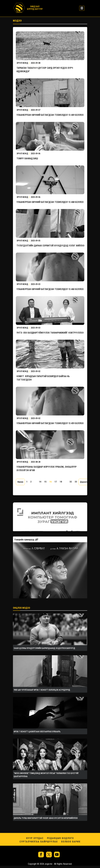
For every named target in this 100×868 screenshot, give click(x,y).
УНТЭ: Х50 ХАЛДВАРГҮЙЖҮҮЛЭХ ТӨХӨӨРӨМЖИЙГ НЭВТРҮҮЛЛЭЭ (50, 333)
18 (61, 482)
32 (71, 482)
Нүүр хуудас (35, 838)
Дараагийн (85, 482)
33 (76, 482)
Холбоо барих (71, 842)
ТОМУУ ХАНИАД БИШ (27, 158)
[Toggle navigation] (81, 8)
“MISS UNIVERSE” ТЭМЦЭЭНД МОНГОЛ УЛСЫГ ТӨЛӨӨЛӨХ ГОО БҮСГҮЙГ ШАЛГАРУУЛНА (46, 775)
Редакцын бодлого (60, 838)
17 (56, 482)
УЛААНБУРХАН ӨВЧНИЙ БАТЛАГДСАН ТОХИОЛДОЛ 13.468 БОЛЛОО (50, 202)
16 (51, 482)
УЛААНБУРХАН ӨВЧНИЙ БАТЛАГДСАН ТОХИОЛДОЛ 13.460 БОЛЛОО (50, 289)
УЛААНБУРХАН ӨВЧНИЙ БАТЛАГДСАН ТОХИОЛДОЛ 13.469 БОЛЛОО (50, 115)
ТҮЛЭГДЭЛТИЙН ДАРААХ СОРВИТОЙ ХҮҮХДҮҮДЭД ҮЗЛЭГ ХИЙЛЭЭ (50, 246)
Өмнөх (20, 482)
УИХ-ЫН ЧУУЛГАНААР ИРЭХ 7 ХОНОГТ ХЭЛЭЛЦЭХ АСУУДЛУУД (42, 690)
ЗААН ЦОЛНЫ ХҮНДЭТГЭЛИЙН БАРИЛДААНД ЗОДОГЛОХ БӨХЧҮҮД (44, 648)
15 (45, 482)
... (35, 482)
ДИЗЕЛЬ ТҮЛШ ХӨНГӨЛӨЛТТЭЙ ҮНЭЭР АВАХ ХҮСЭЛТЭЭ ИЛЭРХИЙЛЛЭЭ (46, 818)
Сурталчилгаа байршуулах (39, 842)
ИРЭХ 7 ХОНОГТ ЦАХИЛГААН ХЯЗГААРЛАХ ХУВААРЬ (37, 732)
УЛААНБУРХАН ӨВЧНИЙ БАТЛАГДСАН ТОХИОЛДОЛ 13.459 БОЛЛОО (50, 423)
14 (40, 482)
